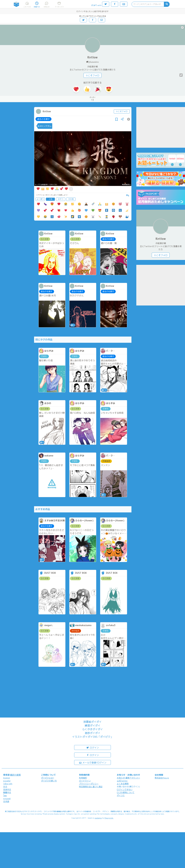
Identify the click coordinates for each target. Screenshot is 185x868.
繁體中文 (7, 792)
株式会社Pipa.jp (162, 778)
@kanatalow (94, 62)
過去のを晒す (43, 119)
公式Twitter (122, 781)
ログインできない (125, 790)
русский (7, 798)
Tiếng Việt (8, 784)
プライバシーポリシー (89, 784)
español (7, 781)
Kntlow (92, 57)
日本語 (6, 801)
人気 (50, 199)
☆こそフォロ (92, 75)
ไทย (5, 796)
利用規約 (83, 778)
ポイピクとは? (48, 778)
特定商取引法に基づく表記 (91, 787)
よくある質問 (123, 784)
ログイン (92, 747)
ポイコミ (121, 795)
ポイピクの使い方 (49, 781)
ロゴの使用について (126, 792)
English (7, 778)
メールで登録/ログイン (93, 762)
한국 (5, 787)
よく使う (40, 199)
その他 (71, 199)
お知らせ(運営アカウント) (128, 778)
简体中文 (7, 790)
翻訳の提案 (15, 775)
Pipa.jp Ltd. (109, 818)
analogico (98, 818)
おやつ (61, 199)
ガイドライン (85, 781)
